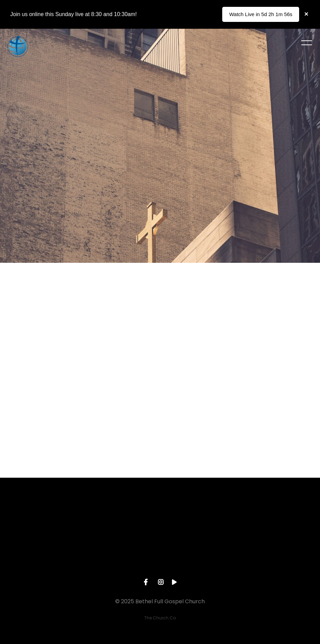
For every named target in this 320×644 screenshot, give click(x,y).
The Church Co (160, 618)
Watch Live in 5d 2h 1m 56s (261, 14)
